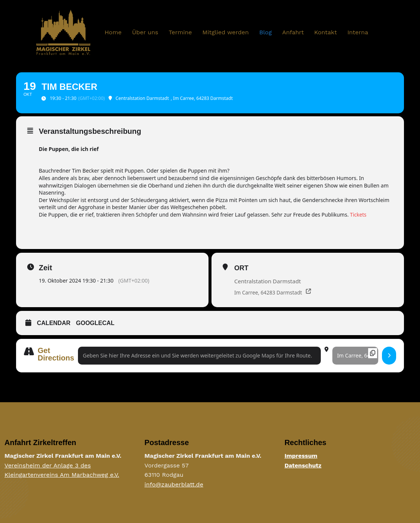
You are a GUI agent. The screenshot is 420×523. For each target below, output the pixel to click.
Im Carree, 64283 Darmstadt (269, 292)
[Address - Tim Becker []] (199, 356)
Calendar (54, 323)
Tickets (358, 215)
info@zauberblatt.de (174, 485)
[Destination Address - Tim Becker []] (355, 356)
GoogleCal (95, 323)
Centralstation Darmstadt (268, 281)
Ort (241, 268)
